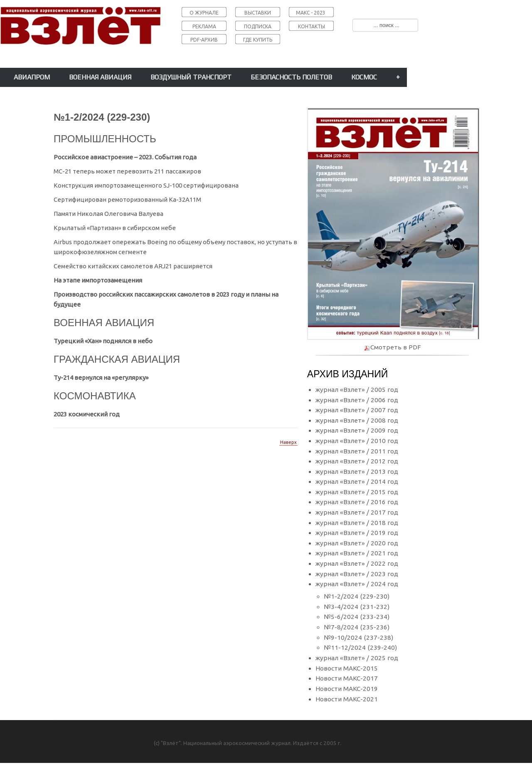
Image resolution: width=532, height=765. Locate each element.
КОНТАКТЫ (312, 26)
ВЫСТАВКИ (258, 13)
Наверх (288, 442)
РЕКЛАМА (204, 26)
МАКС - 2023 (311, 13)
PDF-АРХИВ (204, 40)
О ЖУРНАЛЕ (204, 13)
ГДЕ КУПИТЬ (258, 40)
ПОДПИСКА (258, 26)
